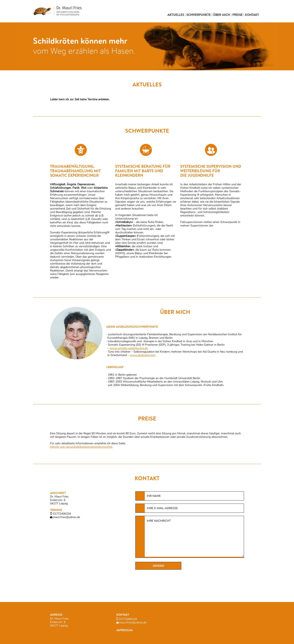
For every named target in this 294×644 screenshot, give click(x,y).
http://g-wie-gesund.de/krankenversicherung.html (81, 447)
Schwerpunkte (199, 15)
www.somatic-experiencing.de (129, 348)
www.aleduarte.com (143, 355)
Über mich (222, 15)
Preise (237, 15)
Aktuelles (176, 15)
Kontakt (252, 15)
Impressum (124, 630)
